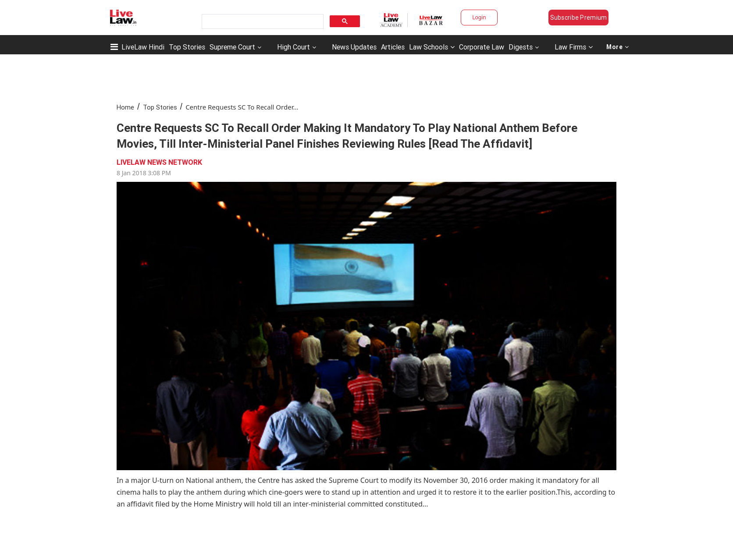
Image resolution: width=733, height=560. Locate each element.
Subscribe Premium (579, 18)
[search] (262, 22)
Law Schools (432, 47)
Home (125, 107)
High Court (294, 47)
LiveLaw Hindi (143, 47)
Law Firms (574, 47)
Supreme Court (232, 47)
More (618, 47)
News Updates (354, 47)
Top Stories (187, 47)
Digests (521, 47)
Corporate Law (482, 47)
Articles (393, 47)
